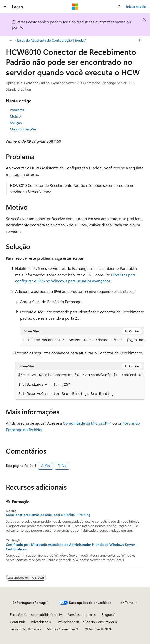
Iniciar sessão (136, 7)
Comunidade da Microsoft (85, 423)
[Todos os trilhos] (10, 40)
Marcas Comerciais (61, 629)
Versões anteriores (82, 615)
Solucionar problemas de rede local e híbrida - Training (48, 515)
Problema (17, 110)
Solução (16, 123)
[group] (82, 340)
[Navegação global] (5, 7)
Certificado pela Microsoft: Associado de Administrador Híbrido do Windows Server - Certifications (72, 547)
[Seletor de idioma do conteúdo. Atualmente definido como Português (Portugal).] (31, 603)
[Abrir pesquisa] (119, 7)
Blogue (107, 615)
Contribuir (17, 622)
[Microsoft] (75, 7)
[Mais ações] (140, 40)
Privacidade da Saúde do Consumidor (86, 622)
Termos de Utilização (25, 629)
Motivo (15, 116)
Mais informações (23, 129)
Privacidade (40, 622)
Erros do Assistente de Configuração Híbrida (50, 40)
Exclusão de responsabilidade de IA (36, 615)
